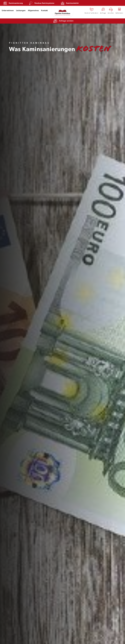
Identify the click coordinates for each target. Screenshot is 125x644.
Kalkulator (120, 11)
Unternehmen (8, 10)
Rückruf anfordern (92, 11)
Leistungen (21, 10)
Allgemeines (33, 10)
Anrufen (111, 11)
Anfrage (103, 11)
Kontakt (44, 10)
